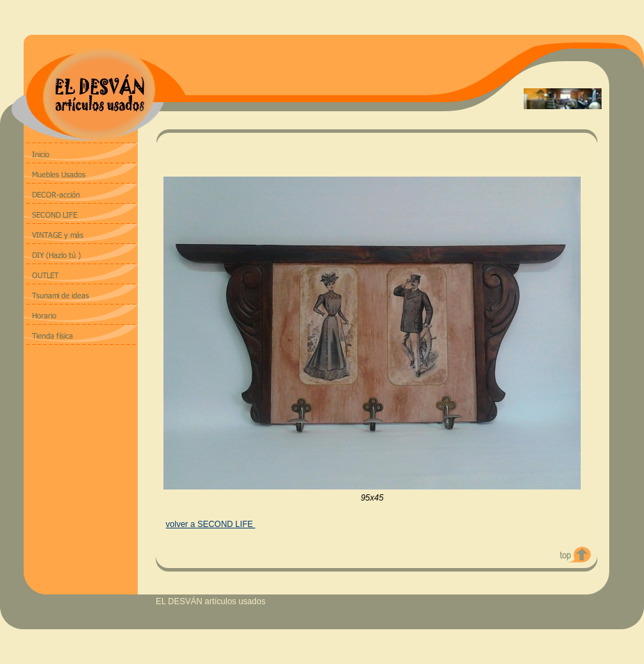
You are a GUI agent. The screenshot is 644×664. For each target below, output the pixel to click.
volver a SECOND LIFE (210, 524)
